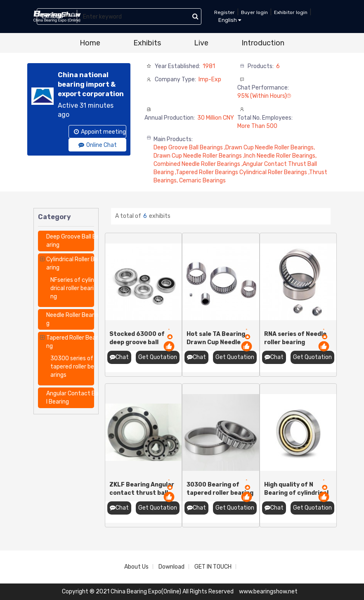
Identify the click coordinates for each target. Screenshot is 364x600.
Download (171, 567)
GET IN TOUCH (213, 567)
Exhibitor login (291, 12)
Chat (119, 357)
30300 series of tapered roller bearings (72, 367)
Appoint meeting (100, 132)
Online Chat (98, 145)
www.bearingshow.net (268, 592)
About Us (136, 567)
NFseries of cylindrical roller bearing (72, 288)
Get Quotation (158, 357)
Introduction (263, 43)
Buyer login (254, 12)
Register (225, 12)
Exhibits (147, 43)
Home (90, 43)
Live (201, 43)
